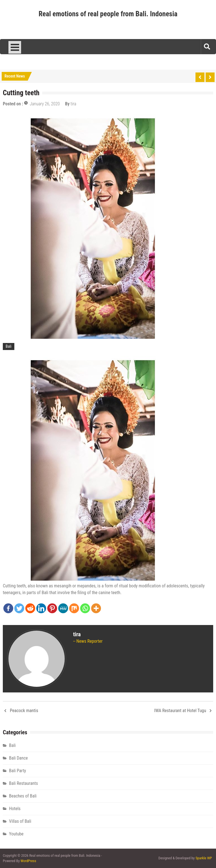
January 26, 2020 (45, 104)
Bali (9, 346)
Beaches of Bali (23, 796)
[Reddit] (30, 608)
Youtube (16, 834)
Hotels (15, 809)
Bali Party (18, 771)
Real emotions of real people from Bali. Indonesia (108, 14)
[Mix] (74, 608)
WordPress (28, 861)
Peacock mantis (24, 711)
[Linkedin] (41, 608)
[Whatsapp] (85, 608)
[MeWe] (63, 608)
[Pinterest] (52, 608)
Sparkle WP (204, 858)
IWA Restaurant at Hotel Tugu (180, 711)
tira (73, 104)
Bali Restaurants (23, 783)
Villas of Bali (20, 821)
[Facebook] (8, 608)
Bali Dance (18, 758)
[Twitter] (19, 608)
